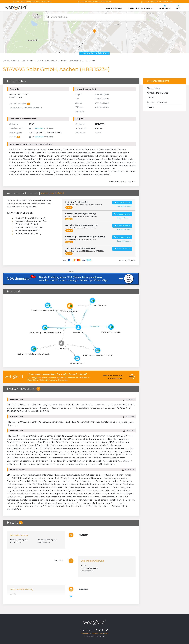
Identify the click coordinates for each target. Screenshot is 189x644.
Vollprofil (39, 128)
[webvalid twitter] (100, 630)
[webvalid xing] (107, 630)
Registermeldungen (157, 102)
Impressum (86, 633)
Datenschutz (97, 633)
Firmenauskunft (25, 61)
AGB (106, 633)
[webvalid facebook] (97, 630)
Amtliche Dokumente (158, 93)
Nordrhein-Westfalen (47, 61)
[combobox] (94, 17)
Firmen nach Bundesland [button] (141, 8)
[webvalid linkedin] (104, 630)
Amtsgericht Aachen (71, 61)
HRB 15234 (90, 61)
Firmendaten (153, 88)
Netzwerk (152, 98)
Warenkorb (165, 7)
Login (179, 7)
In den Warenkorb (122, 203)
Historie (151, 107)
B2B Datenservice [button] (114, 8)
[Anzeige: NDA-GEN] (71, 277)
